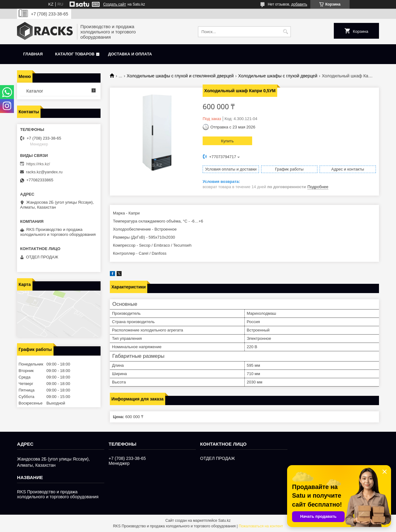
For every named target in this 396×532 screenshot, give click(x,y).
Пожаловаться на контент (261, 526)
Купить (227, 141)
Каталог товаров (75, 54)
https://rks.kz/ (38, 164)
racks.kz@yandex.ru (44, 172)
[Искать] (285, 32)
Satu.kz (224, 521)
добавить (299, 4)
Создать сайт (114, 4)
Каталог (35, 91)
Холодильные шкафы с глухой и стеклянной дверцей (180, 76)
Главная (33, 54)
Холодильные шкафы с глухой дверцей (278, 76)
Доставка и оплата (130, 54)
